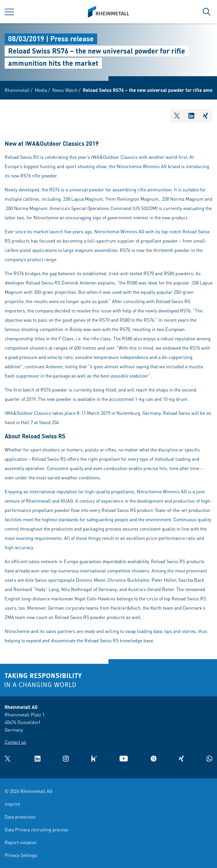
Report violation (21, 842)
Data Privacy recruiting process (37, 829)
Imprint (12, 804)
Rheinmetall (17, 90)
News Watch (65, 90)
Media (41, 90)
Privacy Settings (21, 855)
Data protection (20, 817)
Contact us (15, 742)
